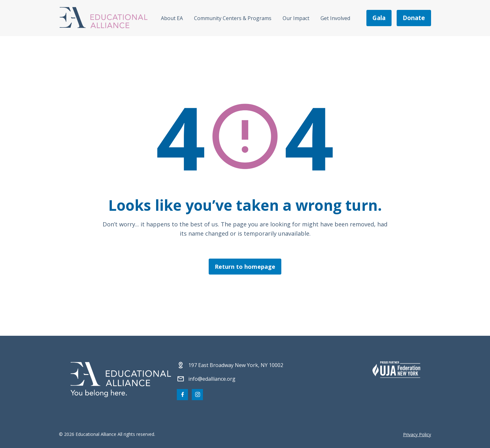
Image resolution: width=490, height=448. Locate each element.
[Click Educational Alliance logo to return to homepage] (104, 18)
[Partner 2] (396, 370)
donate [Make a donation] (414, 18)
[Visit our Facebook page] (182, 395)
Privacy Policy (417, 434)
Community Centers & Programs (233, 18)
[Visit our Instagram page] (197, 395)
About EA (172, 18)
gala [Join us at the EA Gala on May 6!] (379, 18)
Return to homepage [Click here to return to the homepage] (245, 266)
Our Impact (296, 18)
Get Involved (335, 18)
